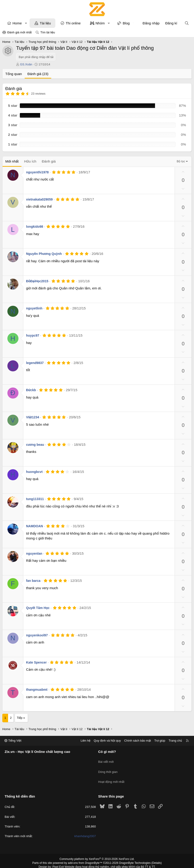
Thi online (73, 23)
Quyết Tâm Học (38, 608)
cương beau (35, 445)
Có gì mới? (107, 752)
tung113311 (35, 499)
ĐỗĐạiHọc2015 (37, 281)
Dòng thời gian (108, 768)
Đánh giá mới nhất (20, 32)
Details (157, 855)
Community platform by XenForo (97, 851)
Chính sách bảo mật (137, 741)
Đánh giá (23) (38, 74)
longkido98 (35, 227)
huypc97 (33, 335)
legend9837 (35, 363)
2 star (13, 135)
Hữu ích (30, 161)
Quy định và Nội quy (107, 741)
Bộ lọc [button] (181, 161)
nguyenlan (34, 553)
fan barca (33, 581)
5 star (13, 106)
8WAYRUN (120, 863)
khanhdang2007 (85, 828)
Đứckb (31, 390)
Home (17, 23)
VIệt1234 (33, 417)
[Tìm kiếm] (187, 23)
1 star (13, 144)
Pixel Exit (58, 859)
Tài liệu (45, 23)
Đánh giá (49, 161)
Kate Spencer (36, 662)
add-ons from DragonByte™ (85, 855)
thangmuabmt (37, 690)
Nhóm (100, 23)
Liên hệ (85, 741)
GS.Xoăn (26, 64)
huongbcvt (34, 472)
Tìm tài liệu (48, 32)
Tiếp (20, 718)
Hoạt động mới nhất (111, 776)
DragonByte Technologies (135, 855)
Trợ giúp (160, 741)
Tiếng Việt (13, 741)
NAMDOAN (34, 526)
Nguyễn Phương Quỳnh (44, 254)
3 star (13, 125)
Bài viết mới (106, 759)
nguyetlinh (34, 308)
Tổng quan (14, 74)
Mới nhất (12, 161)
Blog (126, 23)
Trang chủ (175, 741)
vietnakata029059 (39, 199)
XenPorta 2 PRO (78, 863)
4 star (13, 115)
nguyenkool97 (37, 635)
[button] (26, 23)
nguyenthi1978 (37, 172)
